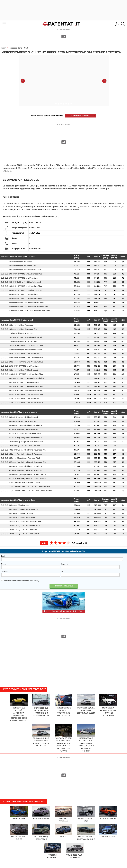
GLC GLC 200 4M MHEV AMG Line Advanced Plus (21, 274)
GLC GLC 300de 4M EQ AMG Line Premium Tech (21, 522)
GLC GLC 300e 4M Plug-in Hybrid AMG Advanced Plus (23, 450)
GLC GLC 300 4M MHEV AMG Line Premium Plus (21, 298)
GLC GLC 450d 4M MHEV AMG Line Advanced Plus (22, 395)
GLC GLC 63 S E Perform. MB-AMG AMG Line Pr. (21, 483)
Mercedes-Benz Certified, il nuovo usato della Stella (63, 705)
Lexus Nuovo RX (19, 813)
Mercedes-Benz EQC (86, 814)
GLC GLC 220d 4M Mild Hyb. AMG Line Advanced (21, 350)
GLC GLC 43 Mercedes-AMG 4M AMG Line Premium (22, 302)
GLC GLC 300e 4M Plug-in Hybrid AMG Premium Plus (23, 474)
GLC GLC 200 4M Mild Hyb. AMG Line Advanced (21, 270)
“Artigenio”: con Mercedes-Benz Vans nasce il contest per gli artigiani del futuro (63, 738)
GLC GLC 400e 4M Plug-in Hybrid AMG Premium (21, 470)
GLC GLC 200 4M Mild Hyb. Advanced (16, 262)
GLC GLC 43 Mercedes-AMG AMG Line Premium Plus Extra (25, 311)
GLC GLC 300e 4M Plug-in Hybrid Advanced (19, 417)
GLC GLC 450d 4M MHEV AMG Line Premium (20, 399)
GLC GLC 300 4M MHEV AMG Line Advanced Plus (21, 290)
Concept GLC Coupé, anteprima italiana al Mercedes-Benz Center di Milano (19, 708)
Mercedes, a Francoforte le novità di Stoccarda (108, 705)
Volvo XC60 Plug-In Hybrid (75, 851)
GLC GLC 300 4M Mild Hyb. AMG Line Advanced (21, 282)
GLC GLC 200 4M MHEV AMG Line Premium (19, 278)
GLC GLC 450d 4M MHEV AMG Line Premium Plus (22, 403)
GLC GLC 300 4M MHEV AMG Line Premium (19, 294)
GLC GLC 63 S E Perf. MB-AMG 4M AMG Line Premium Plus (25, 487)
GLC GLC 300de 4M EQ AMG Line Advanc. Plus (20, 526)
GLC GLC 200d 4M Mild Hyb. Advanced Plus (19, 329)
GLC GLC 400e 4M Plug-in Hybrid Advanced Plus (21, 438)
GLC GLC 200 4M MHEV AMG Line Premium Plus (21, 286)
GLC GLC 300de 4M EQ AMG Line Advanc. (18, 517)
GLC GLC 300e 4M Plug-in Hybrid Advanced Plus (21, 425)
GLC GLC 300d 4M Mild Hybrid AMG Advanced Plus (22, 378)
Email (3, 556)
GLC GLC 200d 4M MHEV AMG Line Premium (20, 354)
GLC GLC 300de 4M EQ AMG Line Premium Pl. (20, 534)
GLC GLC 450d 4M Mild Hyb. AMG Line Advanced (21, 390)
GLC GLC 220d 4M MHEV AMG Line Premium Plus (22, 374)
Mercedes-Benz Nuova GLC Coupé (86, 832)
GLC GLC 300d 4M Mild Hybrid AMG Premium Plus (22, 386)
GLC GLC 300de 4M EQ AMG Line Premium (19, 530)
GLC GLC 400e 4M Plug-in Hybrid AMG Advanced (22, 454)
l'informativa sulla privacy (30, 581)
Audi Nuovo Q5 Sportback (41, 832)
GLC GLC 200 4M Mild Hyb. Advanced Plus (18, 266)
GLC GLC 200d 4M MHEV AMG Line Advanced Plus (22, 345)
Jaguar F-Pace (108, 831)
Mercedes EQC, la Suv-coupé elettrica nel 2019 (86, 704)
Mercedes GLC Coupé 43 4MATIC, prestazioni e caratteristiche (41, 705)
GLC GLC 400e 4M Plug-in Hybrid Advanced (19, 429)
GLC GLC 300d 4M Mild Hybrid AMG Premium (20, 382)
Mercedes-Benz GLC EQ (19, 832)
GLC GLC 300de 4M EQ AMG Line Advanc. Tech (20, 509)
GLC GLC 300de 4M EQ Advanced (15, 505)
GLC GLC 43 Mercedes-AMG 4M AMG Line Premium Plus (24, 307)
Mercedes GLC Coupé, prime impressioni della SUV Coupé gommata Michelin (86, 738)
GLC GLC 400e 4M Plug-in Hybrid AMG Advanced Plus (24, 462)
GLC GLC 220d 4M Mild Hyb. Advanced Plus (19, 341)
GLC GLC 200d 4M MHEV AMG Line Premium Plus (22, 362)
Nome (4, 564)
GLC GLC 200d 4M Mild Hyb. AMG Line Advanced (21, 337)
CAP (62, 572)
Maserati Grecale (63, 814)
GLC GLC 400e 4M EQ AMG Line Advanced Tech (21, 434)
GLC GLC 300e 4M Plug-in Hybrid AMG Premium (21, 466)
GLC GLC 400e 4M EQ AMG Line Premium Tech (21, 458)
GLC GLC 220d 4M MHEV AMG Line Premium (20, 366)
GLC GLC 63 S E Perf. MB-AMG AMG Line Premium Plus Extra (26, 491)
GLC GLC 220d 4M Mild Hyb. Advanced (17, 333)
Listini (4, 48)
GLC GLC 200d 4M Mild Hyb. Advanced (17, 325)
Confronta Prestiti (80, 116)
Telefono (4, 572)
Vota (44, 543)
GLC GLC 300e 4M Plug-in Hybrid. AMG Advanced (22, 442)
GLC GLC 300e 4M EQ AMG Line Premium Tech (20, 446)
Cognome (64, 564)
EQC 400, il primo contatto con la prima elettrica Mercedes (41, 735)
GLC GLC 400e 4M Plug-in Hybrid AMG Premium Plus (23, 479)
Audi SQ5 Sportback (52, 851)
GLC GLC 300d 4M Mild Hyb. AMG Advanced (19, 370)
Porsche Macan (41, 813)
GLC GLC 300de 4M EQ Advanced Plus (17, 513)
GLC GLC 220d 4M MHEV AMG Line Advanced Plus (22, 358)
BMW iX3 (63, 831)
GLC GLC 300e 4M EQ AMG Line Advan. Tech (19, 421)
